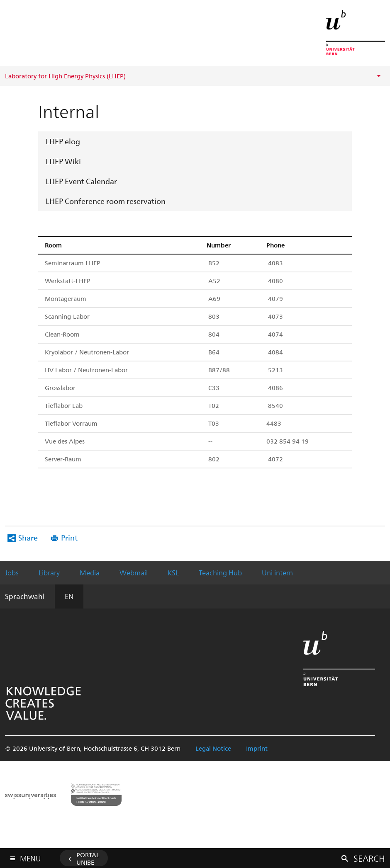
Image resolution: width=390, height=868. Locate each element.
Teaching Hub (220, 572)
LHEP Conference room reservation (106, 201)
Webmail (134, 572)
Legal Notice (213, 748)
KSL (173, 572)
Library (49, 572)
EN (69, 596)
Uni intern (277, 572)
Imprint (257, 748)
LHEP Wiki (63, 161)
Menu (30, 857)
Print (69, 537)
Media (90, 572)
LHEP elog (63, 141)
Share (28, 537)
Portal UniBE (88, 858)
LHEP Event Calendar (81, 181)
